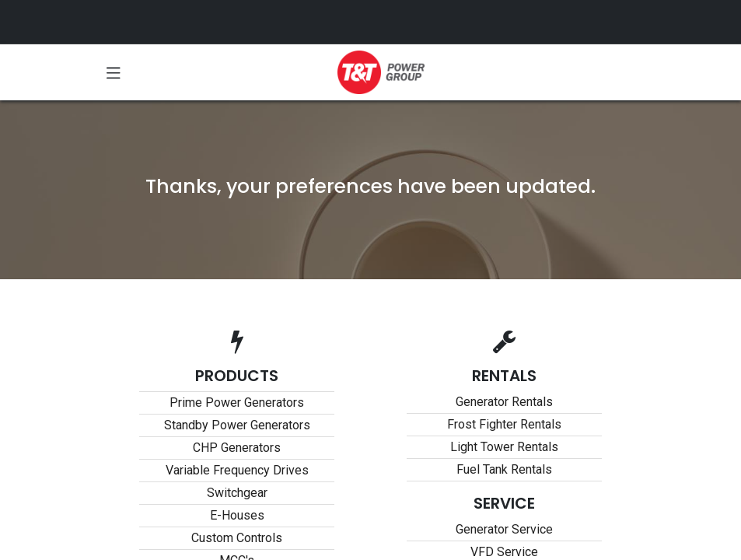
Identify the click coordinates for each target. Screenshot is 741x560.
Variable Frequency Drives (237, 470)
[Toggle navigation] (114, 72)
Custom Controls (237, 538)
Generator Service (504, 529)
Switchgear (237, 493)
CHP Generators (237, 448)
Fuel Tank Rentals (504, 469)
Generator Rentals (504, 402)
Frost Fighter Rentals (504, 424)
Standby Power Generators (237, 425)
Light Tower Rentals (504, 447)
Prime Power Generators (237, 402)
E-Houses (237, 515)
